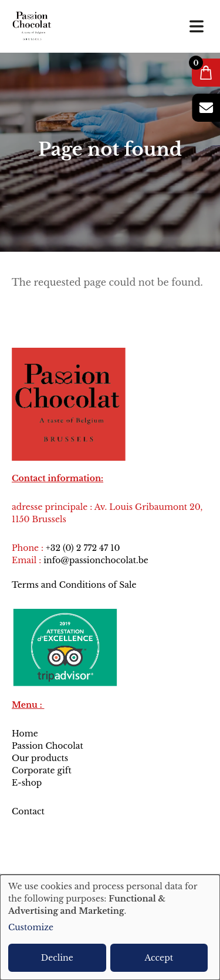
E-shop (27, 783)
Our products (40, 758)
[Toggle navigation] (197, 26)
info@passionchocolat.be (96, 560)
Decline (57, 958)
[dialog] (110, 927)
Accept (159, 958)
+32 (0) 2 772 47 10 (83, 548)
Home (25, 734)
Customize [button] (31, 927)
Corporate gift (42, 770)
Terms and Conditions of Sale (74, 585)
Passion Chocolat (48, 746)
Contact (29, 811)
